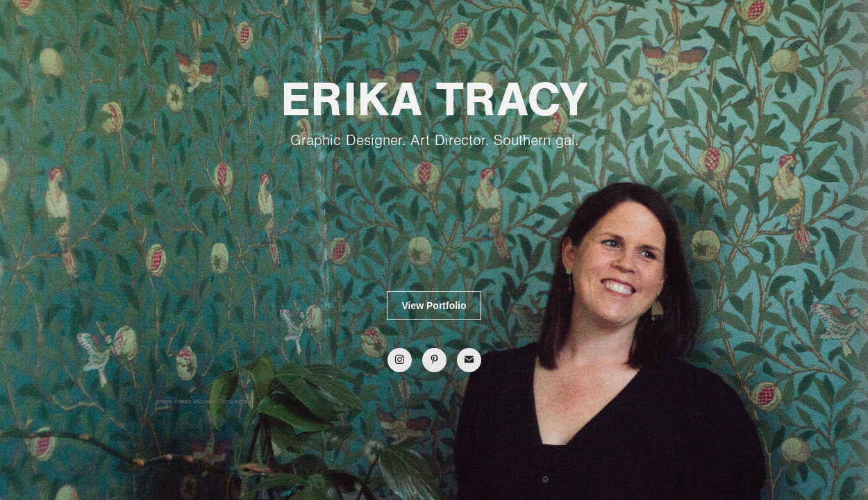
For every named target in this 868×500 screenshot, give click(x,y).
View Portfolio (434, 306)
